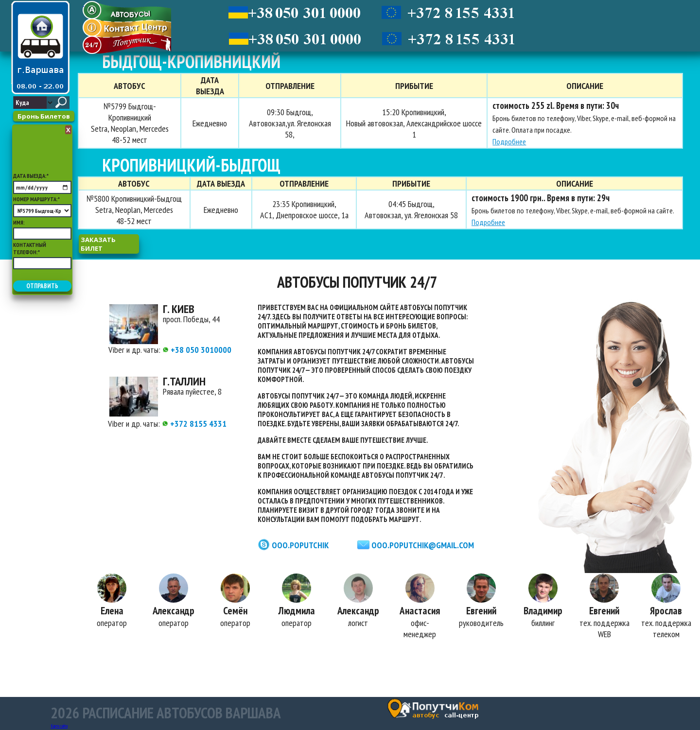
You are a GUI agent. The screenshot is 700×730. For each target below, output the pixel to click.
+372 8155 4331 (194, 424)
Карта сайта (59, 726)
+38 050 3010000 (197, 350)
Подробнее (509, 141)
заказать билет (98, 244)
